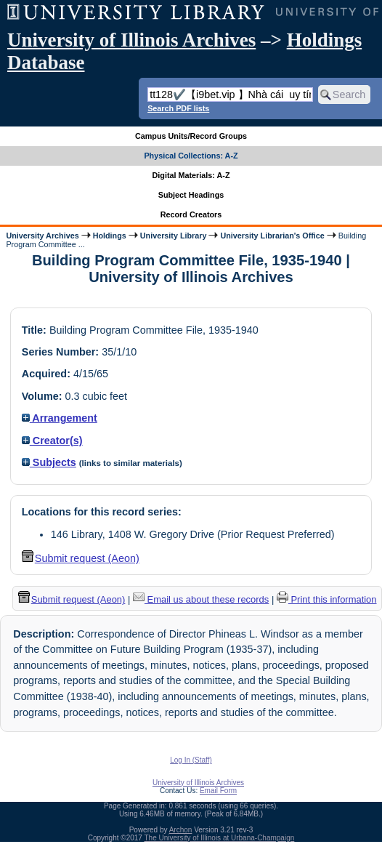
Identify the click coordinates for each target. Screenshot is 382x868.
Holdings (110, 236)
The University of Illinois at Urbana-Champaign (220, 838)
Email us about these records (201, 599)
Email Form (218, 791)
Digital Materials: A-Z (191, 175)
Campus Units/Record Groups (191, 136)
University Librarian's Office (272, 236)
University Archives (42, 236)
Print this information (327, 599)
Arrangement (60, 418)
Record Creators (191, 214)
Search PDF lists (178, 108)
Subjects (49, 462)
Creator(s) (52, 441)
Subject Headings (191, 195)
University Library (174, 236)
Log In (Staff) (191, 760)
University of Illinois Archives (131, 40)
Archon (181, 830)
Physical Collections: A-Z (191, 156)
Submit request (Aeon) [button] (81, 558)
